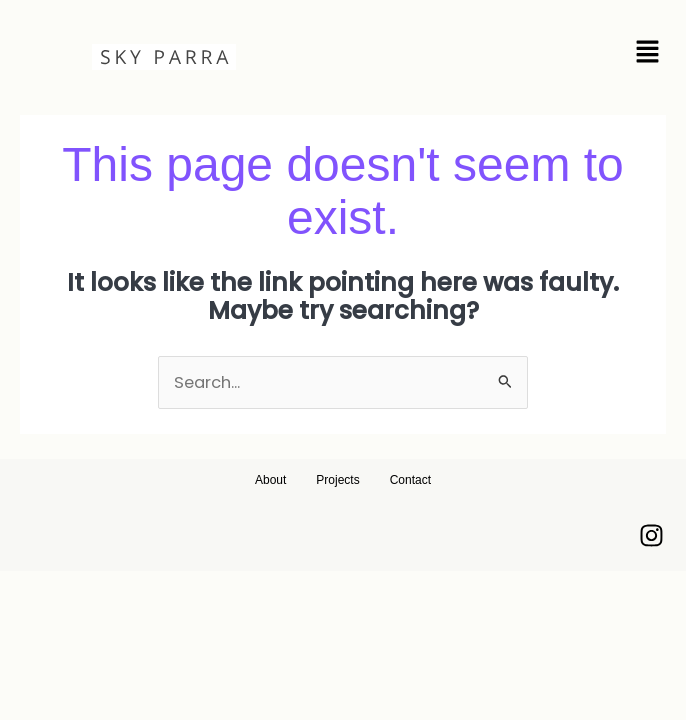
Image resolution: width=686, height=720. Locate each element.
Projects (337, 480)
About (270, 480)
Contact (410, 480)
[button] (547, 54)
